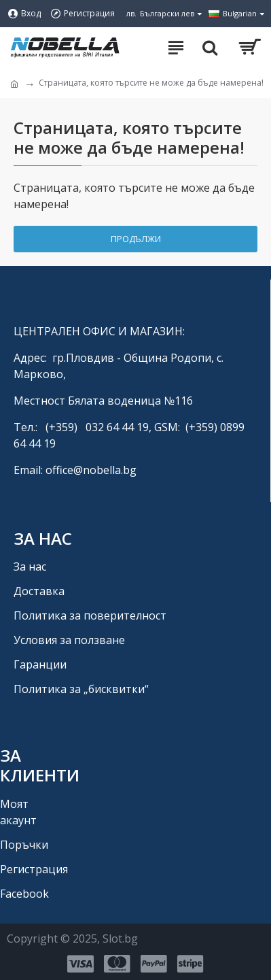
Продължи (136, 239)
